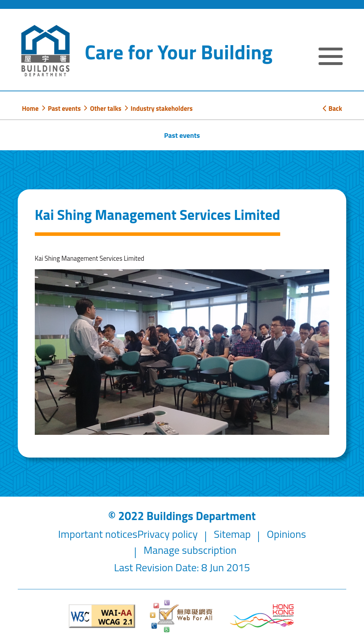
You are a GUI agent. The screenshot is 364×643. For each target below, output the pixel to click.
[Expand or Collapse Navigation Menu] (331, 57)
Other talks (105, 108)
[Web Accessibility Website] (182, 616)
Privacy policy (168, 534)
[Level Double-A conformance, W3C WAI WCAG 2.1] (102, 616)
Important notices (97, 534)
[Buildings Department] (45, 51)
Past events (64, 108)
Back (332, 108)
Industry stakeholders (162, 108)
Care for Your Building (179, 52)
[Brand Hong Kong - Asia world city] (262, 616)
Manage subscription (190, 550)
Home (30, 108)
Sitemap (232, 534)
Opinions (286, 534)
